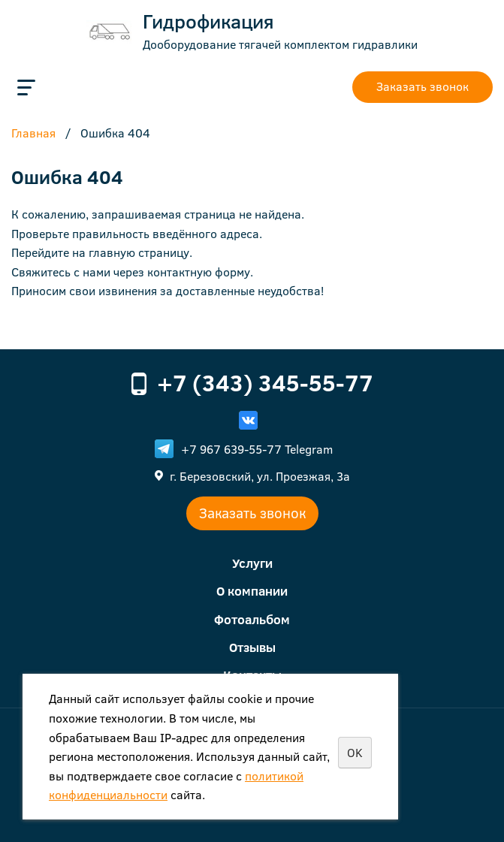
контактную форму (199, 272)
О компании (252, 591)
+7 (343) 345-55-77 (265, 382)
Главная (33, 134)
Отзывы (252, 647)
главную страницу (139, 252)
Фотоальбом (252, 619)
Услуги (252, 563)
